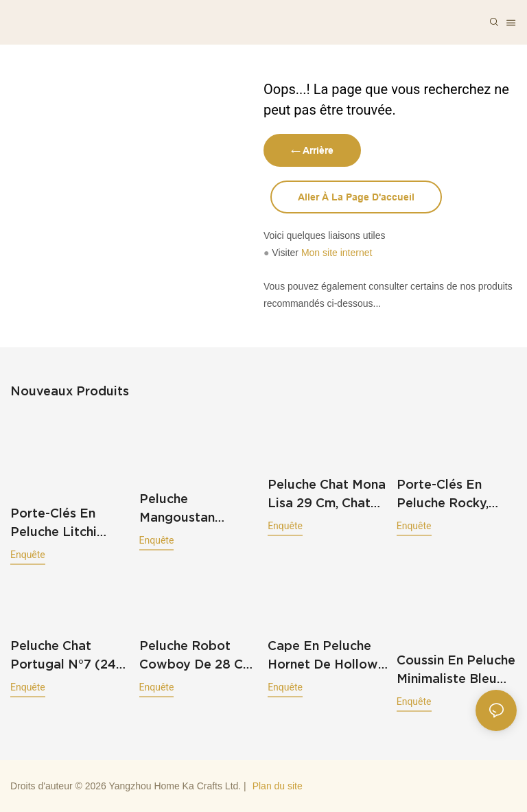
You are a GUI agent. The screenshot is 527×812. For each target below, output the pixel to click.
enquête (28, 555)
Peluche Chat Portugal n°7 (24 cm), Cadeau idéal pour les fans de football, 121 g (67, 656)
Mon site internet (337, 253)
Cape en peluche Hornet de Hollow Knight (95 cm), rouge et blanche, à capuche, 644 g (324, 656)
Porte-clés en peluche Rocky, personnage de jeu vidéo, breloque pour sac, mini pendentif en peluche (456, 495)
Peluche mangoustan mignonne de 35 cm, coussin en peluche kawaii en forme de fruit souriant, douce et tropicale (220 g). (197, 509)
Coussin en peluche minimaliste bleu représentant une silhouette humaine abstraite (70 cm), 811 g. (457, 670)
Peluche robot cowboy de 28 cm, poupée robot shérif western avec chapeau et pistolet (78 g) (198, 656)
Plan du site (278, 786)
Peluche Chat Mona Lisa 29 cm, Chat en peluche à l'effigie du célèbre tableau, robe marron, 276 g (327, 495)
